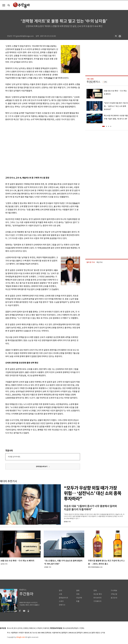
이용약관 (46, 628)
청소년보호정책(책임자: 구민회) (74, 628)
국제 (78, 594)
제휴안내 (32, 628)
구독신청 (114, 594)
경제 (78, 591)
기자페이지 (97, 601)
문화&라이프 (63, 598)
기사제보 (114, 591)
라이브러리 (97, 598)
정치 (60, 591)
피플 (78, 601)
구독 (105, 82)
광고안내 (114, 598)
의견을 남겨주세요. (14, 457)
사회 (60, 594)
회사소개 (10, 628)
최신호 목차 (98, 594)
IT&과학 (79, 598)
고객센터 (39, 628)
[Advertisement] (24, 148)
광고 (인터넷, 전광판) (21, 628)
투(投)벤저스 (93, 82)
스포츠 (61, 601)
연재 (95, 591)
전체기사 (62, 605)
